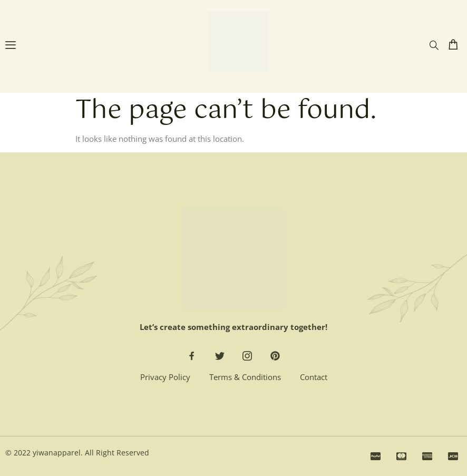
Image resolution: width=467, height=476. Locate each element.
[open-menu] (11, 46)
